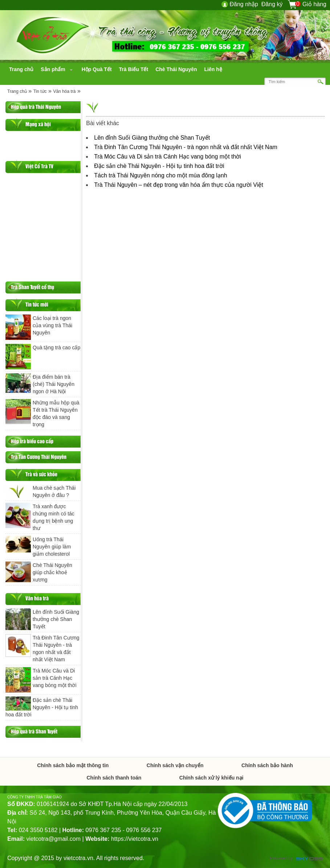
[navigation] (21, 69)
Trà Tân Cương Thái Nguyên (39, 456)
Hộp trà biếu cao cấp (32, 441)
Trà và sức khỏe (41, 474)
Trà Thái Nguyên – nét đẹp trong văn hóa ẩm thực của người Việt (178, 185)
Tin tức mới (37, 304)
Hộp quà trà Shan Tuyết (34, 731)
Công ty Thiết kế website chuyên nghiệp (309, 859)
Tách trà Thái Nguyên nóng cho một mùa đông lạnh (160, 175)
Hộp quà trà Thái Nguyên (36, 106)
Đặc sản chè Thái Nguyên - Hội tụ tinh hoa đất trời (159, 166)
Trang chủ (17, 91)
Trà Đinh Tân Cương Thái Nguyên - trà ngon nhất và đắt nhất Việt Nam (186, 147)
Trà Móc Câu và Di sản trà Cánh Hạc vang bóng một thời (168, 157)
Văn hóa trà (64, 91)
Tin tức (40, 91)
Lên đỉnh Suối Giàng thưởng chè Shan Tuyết (152, 138)
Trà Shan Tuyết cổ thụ (32, 287)
